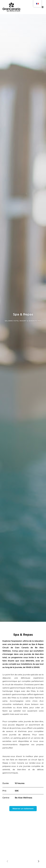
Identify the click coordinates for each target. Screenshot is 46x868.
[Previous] (8, 861)
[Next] (38, 861)
